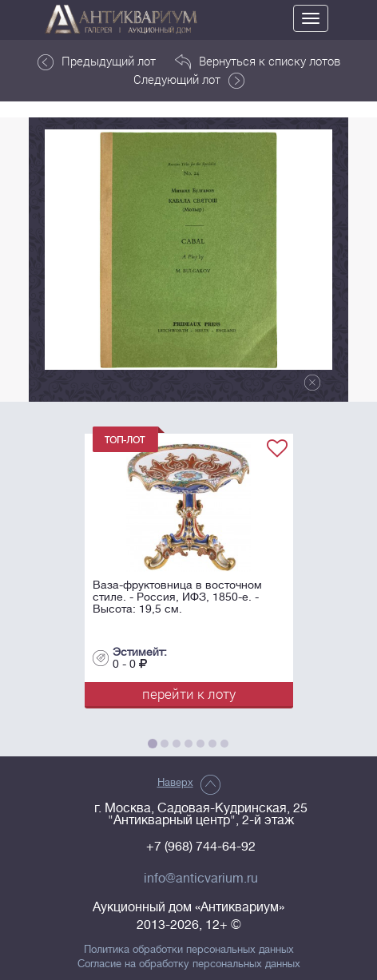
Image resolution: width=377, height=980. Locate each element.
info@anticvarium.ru (201, 879)
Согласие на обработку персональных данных (189, 964)
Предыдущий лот (97, 61)
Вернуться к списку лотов (258, 61)
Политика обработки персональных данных (189, 950)
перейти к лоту (189, 694)
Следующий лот (189, 80)
